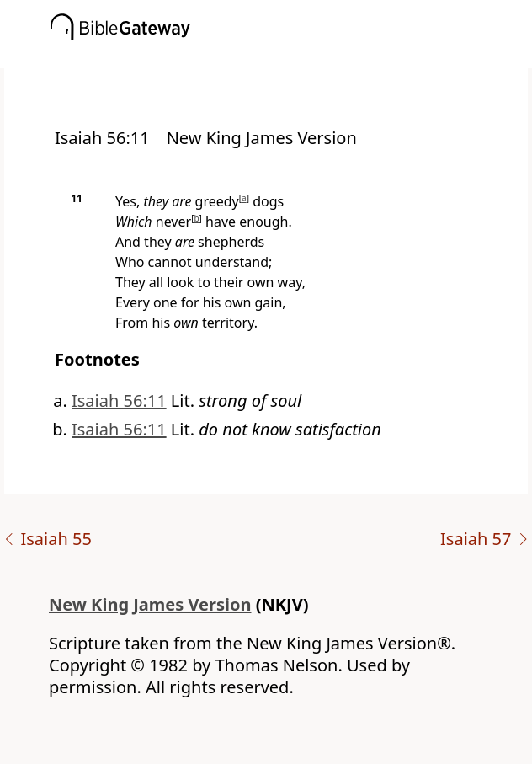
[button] (291, 56)
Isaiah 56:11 (119, 401)
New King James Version (150, 604)
